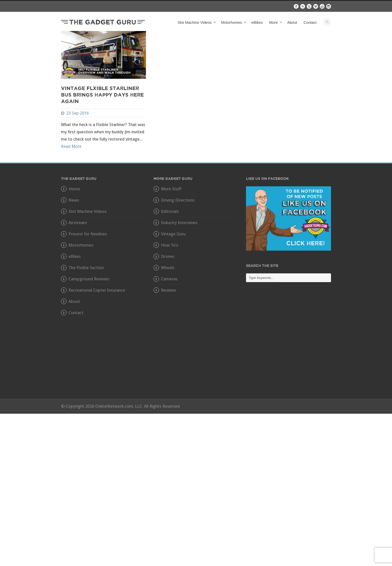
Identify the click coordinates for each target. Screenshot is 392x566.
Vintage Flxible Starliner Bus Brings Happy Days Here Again (102, 94)
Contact (310, 22)
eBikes (257, 22)
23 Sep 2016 (77, 113)
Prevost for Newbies (88, 234)
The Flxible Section (86, 268)
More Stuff (171, 189)
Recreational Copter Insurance (97, 290)
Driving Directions (178, 200)
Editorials (170, 211)
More (273, 22)
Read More (71, 146)
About (292, 22)
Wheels (168, 268)
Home (74, 189)
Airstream (78, 223)
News (74, 200)
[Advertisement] (288, 344)
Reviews (169, 290)
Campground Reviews (89, 279)
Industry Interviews (179, 223)
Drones (168, 256)
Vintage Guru (173, 234)
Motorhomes (232, 22)
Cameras (169, 279)
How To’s (170, 245)
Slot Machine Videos (194, 22)
